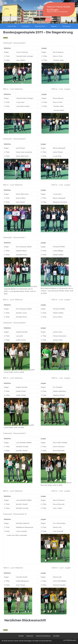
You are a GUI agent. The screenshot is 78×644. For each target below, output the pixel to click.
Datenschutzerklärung (43, 636)
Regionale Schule (42, 26)
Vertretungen (66, 26)
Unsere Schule (14, 26)
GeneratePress (46, 641)
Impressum (30, 636)
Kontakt (21, 636)
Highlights (56, 26)
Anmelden (56, 636)
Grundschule (27, 26)
